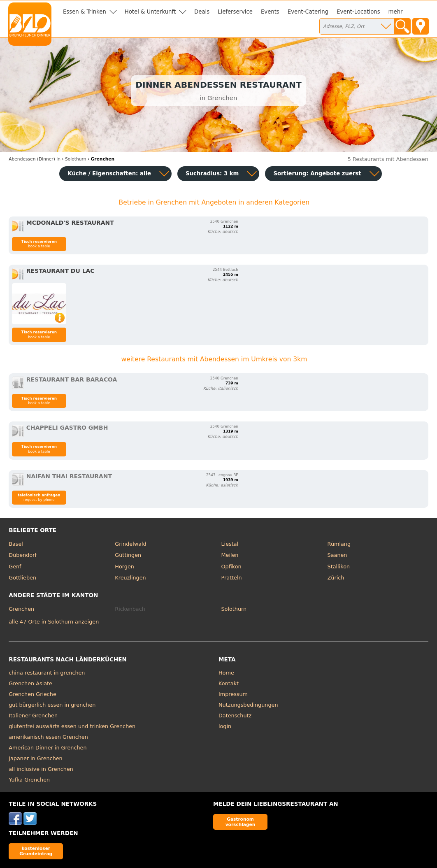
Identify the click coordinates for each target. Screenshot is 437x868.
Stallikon (339, 567)
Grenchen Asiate (30, 683)
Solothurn (234, 609)
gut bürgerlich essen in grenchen (52, 705)
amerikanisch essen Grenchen (48, 737)
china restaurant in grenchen (47, 673)
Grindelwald (130, 544)
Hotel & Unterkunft (150, 12)
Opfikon (231, 567)
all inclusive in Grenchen (41, 769)
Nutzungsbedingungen (248, 705)
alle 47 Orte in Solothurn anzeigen (54, 622)
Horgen (124, 567)
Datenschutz (235, 716)
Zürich (336, 578)
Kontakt (229, 683)
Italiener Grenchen (33, 716)
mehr (396, 12)
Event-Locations (358, 12)
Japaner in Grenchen (35, 758)
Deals (202, 12)
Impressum (233, 694)
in (35, 159)
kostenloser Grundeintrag (36, 851)
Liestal (230, 544)
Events (270, 12)
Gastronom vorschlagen (241, 822)
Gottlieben (22, 578)
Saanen (337, 555)
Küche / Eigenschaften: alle (109, 173)
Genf (15, 567)
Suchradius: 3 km (212, 173)
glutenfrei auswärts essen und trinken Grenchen (72, 726)
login (225, 726)
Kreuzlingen (130, 578)
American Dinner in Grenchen (48, 748)
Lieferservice (235, 12)
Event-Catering (308, 12)
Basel (16, 544)
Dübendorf (23, 555)
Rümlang (339, 544)
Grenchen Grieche (33, 694)
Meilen (230, 555)
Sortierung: (317, 173)
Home (226, 673)
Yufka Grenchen (29, 780)
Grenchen (21, 609)
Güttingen (128, 555)
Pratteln (231, 578)
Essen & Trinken (85, 12)
